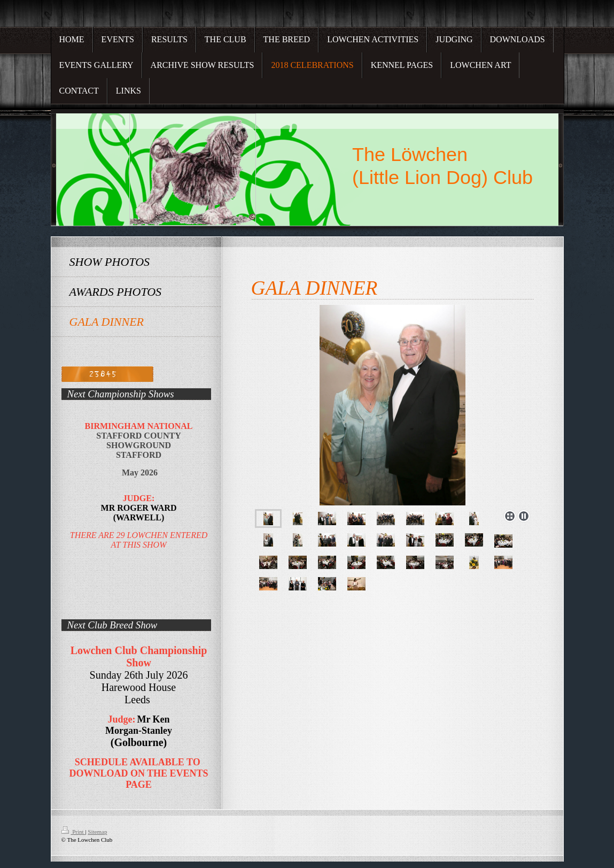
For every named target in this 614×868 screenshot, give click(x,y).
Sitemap (97, 832)
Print (73, 832)
